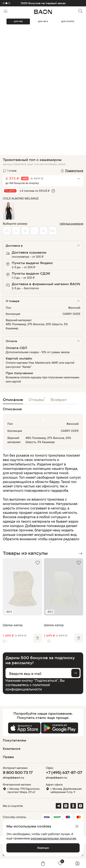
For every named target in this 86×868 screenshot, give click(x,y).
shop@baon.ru (13, 777)
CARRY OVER (71, 314)
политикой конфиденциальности (28, 687)
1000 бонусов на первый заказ (43, 3)
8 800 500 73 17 (18, 772)
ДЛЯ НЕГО (43, 21)
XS (7, 231)
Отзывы (37, 399)
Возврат (59, 400)
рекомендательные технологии (53, 838)
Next (80, 554)
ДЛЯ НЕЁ (18, 21)
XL (44, 231)
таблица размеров (71, 223)
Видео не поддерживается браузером (43, 48)
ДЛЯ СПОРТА (68, 21)
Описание (13, 400)
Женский (74, 308)
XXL (53, 231)
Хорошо (43, 848)
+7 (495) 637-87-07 (64, 772)
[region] (42, 498)
